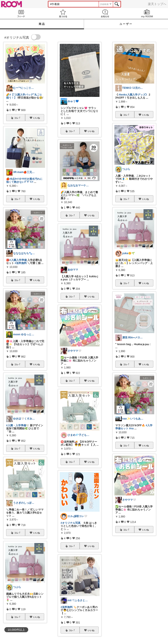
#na (131, 428)
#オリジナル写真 (71, 523)
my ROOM (147, 13)
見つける (63, 13)
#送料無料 (21, 263)
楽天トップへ (157, 4)
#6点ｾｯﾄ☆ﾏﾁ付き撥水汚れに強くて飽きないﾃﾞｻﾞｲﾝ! (24, 180)
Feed (21, 13)
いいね (37, 118)
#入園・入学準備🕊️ (18, 425)
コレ (17, 118)
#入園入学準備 (18, 260)
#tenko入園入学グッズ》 (133, 95)
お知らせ (105, 13)
